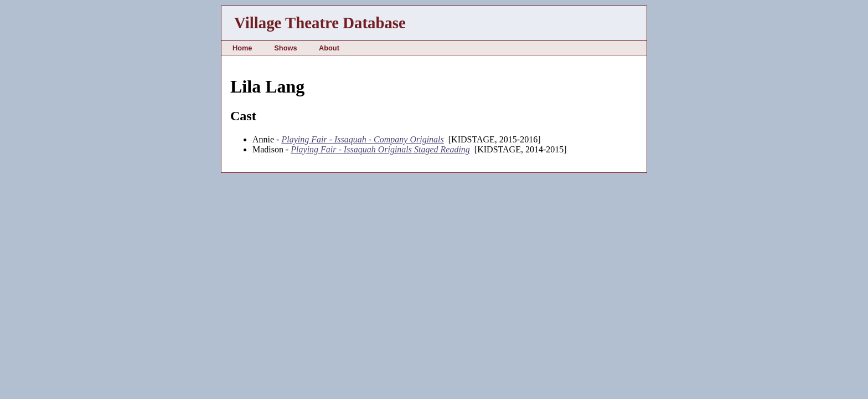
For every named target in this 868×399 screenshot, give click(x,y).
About (329, 48)
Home (242, 48)
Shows (285, 48)
